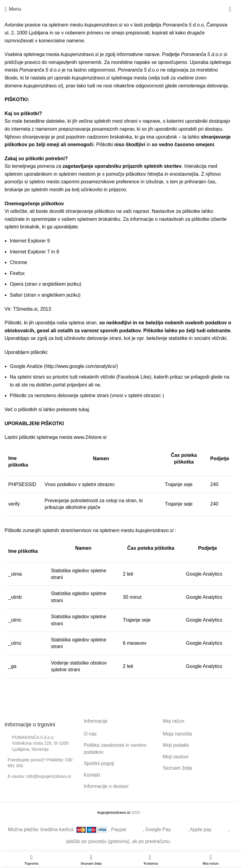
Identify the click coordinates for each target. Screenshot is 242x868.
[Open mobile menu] (13, 9)
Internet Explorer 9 (30, 241)
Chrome (18, 262)
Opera (16, 284)
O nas (90, 734)
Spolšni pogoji (99, 763)
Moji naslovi (176, 757)
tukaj (84, 409)
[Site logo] (119, 9)
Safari (16, 295)
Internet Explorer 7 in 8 (34, 252)
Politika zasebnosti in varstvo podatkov (115, 748)
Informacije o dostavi (106, 786)
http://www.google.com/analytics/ (81, 366)
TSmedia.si (25, 309)
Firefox (17, 273)
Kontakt (92, 775)
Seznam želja (177, 768)
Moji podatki (176, 745)
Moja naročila (177, 734)
